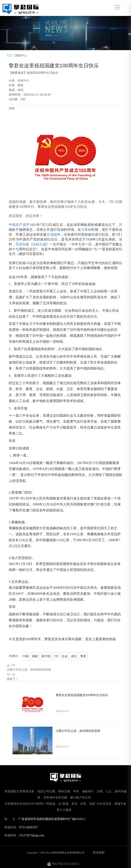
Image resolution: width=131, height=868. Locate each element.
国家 (35, 656)
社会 (65, 656)
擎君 (83, 656)
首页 (10, 55)
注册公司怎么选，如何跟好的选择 (29, 670)
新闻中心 (21, 55)
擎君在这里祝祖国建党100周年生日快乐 (82, 695)
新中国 (46, 656)
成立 (74, 656)
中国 (26, 656)
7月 (56, 656)
